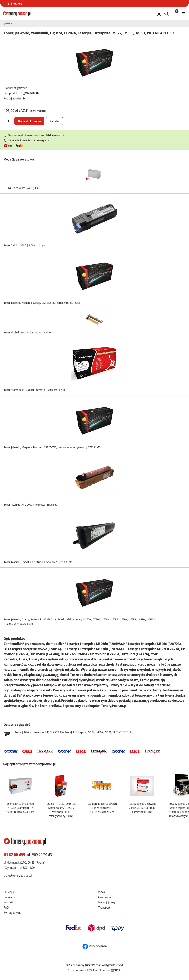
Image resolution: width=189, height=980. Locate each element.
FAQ (6, 907)
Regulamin (10, 897)
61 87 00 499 (15, 4)
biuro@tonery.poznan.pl (18, 876)
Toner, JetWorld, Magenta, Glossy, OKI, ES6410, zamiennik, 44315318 (42, 303)
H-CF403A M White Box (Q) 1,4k (22, 188)
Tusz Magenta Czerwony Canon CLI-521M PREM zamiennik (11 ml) (142, 808)
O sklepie (9, 892)
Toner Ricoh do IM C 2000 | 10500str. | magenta (31, 504)
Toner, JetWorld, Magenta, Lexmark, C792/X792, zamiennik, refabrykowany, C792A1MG (52, 447)
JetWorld (22, 88)
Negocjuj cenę (107, 902)
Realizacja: (110, 970)
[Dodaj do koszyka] (29, 121)
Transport (104, 907)
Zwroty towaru (13, 913)
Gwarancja (104, 897)
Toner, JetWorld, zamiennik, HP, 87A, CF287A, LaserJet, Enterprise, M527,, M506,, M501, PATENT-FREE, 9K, (74, 732)
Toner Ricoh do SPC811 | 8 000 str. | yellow (28, 332)
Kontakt (8, 902)
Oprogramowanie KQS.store (83, 970)
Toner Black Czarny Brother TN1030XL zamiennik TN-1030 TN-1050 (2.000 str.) (20, 808)
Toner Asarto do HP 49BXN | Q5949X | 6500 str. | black (34, 390)
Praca (102, 892)
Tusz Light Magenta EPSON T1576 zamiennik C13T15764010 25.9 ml (101, 808)
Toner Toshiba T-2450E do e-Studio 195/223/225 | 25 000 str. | (39, 562)
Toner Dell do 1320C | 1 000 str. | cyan (25, 245)
